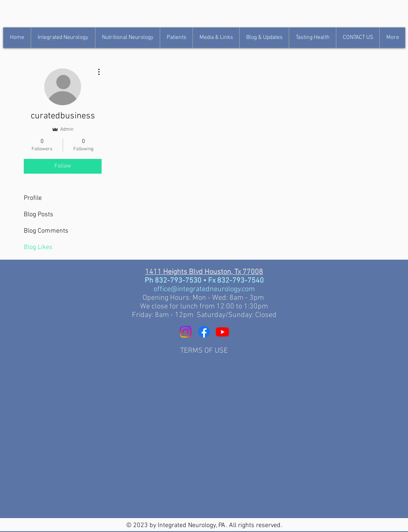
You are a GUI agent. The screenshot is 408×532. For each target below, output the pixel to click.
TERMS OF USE (204, 351)
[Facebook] (204, 332)
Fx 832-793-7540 (236, 281)
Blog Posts (39, 215)
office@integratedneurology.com (204, 289)
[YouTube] (222, 332)
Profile (33, 198)
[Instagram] (186, 332)
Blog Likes (38, 247)
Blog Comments (46, 231)
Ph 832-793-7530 (174, 281)
